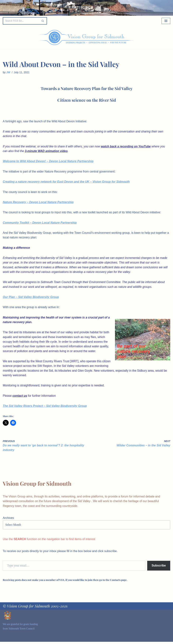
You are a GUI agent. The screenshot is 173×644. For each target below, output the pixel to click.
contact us (20, 397)
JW (8, 72)
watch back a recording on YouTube (127, 147)
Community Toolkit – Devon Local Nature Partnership (40, 223)
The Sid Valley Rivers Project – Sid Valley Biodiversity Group (45, 408)
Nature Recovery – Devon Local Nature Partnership (39, 203)
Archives (8, 520)
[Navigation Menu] (166, 21)
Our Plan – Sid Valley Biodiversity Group (31, 298)
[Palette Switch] (147, 37)
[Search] (21, 21)
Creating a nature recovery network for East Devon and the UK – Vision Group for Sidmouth (67, 182)
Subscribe (159, 568)
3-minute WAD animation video (47, 151)
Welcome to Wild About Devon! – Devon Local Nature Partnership (49, 162)
